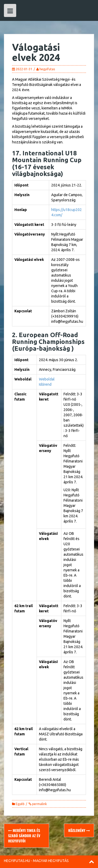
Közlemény (79, 830)
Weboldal (47, 379)
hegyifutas (47, 69)
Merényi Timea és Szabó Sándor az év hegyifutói (24, 835)
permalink (39, 804)
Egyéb (20, 804)
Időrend (45, 384)
